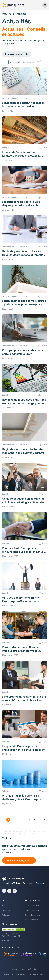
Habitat (5, 906)
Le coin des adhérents (17, 54)
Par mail (5, 940)
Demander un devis (33, 915)
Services (6, 910)
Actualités (6, 915)
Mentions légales (19, 969)
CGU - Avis (33, 969)
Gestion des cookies (37, 974)
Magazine (7, 14)
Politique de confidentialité (15, 974)
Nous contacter (31, 920)
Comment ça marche (33, 906)
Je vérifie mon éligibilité (17, 860)
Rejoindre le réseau (33, 910)
